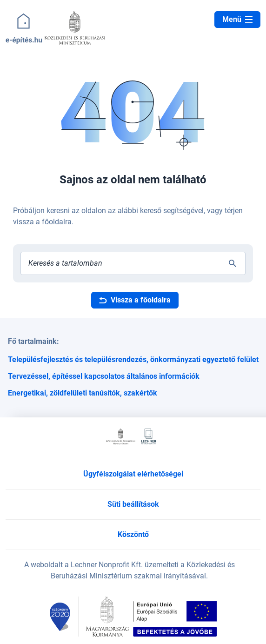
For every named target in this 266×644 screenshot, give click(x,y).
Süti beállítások (133, 504)
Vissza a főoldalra (135, 300)
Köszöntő (133, 534)
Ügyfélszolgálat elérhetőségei (133, 474)
